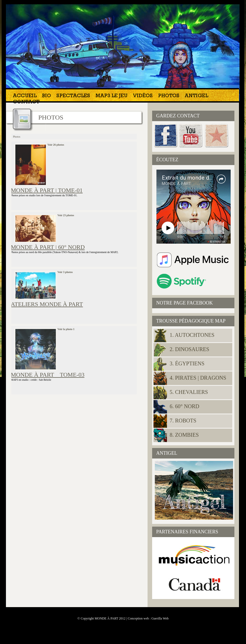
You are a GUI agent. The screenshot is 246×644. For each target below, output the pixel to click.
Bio (47, 96)
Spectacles (73, 96)
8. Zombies (184, 435)
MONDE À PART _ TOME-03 (48, 375)
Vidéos (143, 96)
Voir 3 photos (65, 272)
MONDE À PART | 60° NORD (48, 247)
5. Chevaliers (189, 392)
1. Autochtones (192, 335)
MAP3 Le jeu (112, 96)
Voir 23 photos (66, 215)
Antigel (197, 96)
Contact (26, 102)
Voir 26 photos (56, 145)
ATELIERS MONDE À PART (47, 304)
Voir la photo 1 (66, 329)
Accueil (25, 96)
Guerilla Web (160, 618)
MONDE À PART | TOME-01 (47, 190)
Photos (169, 96)
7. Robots (183, 421)
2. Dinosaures (189, 349)
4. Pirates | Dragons (198, 378)
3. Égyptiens (187, 363)
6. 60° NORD (184, 406)
